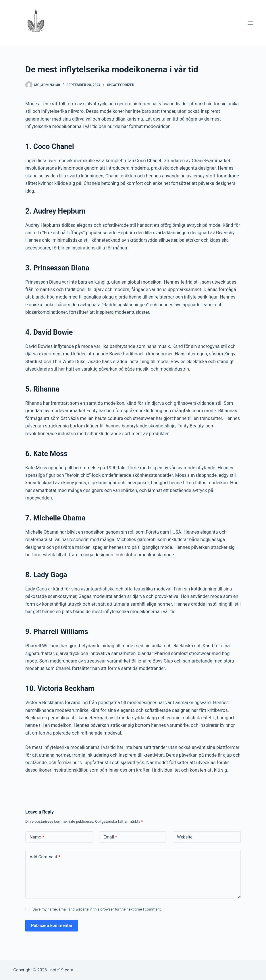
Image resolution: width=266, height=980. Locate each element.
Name (37, 837)
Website (185, 837)
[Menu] (250, 23)
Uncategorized (121, 85)
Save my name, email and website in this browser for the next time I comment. (97, 909)
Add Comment (45, 857)
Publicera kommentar (52, 925)
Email (110, 837)
